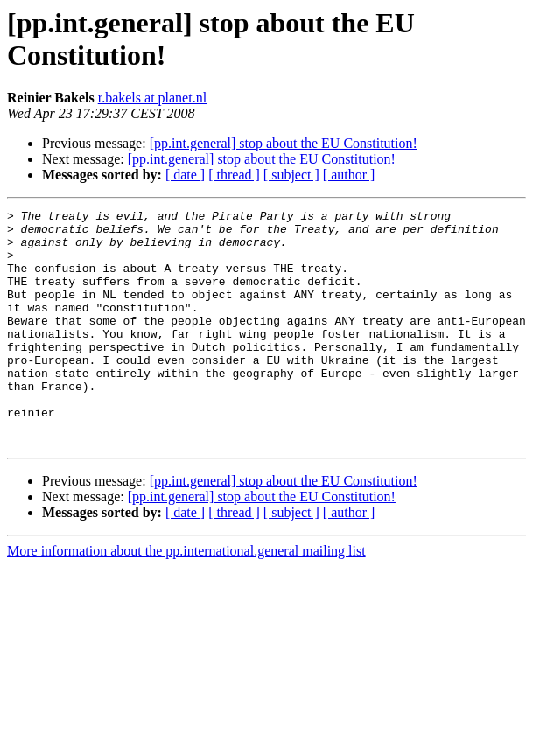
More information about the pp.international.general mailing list (186, 598)
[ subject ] (291, 175)
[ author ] (349, 175)
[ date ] (185, 175)
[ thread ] (234, 175)
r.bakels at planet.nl (152, 98)
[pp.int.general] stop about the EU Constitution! (284, 143)
